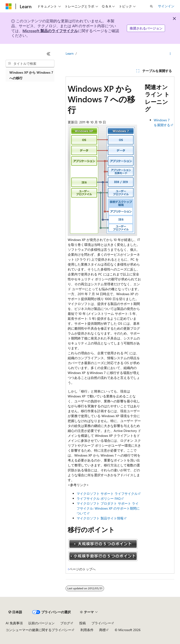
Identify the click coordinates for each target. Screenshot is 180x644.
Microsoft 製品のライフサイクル (50, 31)
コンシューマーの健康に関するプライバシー (38, 630)
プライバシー (101, 623)
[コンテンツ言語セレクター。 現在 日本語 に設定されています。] (15, 612)
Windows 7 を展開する (162, 122)
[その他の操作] (170, 54)
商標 (102, 630)
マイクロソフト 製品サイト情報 (100, 518)
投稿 (82, 623)
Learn (70, 53)
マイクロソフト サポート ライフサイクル (107, 493)
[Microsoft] (9, 6)
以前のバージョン (41, 623)
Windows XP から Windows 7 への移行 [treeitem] (31, 75)
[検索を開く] (151, 6)
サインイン (166, 6)
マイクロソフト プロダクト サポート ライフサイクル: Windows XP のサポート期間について (108, 508)
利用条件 (87, 630)
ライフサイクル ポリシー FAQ (99, 498)
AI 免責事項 (14, 623)
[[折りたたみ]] (49, 54)
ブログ (65, 623)
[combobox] (30, 64)
